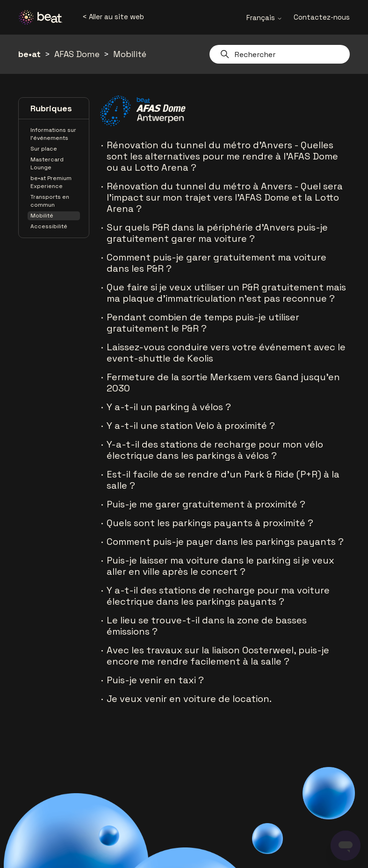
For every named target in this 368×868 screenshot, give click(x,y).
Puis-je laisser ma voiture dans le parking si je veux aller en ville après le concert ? (220, 566)
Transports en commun (50, 201)
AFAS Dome (77, 54)
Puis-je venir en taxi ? (155, 680)
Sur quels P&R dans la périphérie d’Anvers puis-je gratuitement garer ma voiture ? (217, 233)
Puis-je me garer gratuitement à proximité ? (206, 504)
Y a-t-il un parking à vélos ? (169, 407)
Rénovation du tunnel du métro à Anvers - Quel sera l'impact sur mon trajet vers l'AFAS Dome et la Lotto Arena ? (225, 197)
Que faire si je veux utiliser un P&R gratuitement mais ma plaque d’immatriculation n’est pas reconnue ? (226, 293)
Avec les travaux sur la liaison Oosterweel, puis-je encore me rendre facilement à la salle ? (218, 656)
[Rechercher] (280, 54)
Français (264, 18)
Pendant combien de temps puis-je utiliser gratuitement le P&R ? (203, 323)
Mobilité (130, 54)
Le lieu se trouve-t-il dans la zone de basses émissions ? (207, 626)
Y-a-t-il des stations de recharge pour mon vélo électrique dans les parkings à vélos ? (215, 450)
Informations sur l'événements (53, 134)
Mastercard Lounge (47, 163)
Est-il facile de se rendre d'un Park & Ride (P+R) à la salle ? (223, 480)
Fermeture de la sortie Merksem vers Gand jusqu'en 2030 (223, 383)
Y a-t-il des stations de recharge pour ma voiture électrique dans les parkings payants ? (218, 596)
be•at (29, 54)
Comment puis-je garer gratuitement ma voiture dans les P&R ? (216, 263)
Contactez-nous (322, 17)
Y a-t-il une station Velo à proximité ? (191, 426)
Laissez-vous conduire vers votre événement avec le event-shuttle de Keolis (226, 353)
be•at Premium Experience (51, 182)
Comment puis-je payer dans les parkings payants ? (225, 542)
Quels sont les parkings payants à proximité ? (210, 523)
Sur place (44, 149)
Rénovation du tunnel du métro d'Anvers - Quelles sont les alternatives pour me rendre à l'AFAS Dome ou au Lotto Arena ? (222, 156)
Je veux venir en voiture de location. (189, 699)
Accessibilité (49, 226)
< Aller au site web (113, 17)
